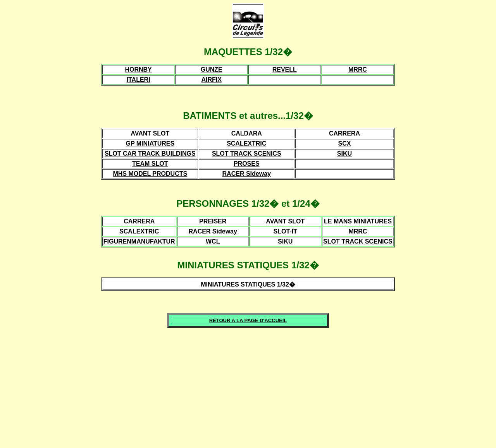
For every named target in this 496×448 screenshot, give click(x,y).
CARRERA (344, 133)
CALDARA (247, 133)
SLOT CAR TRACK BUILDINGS (150, 154)
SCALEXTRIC (246, 143)
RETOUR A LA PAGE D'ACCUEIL (248, 320)
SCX (345, 143)
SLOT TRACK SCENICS (247, 154)
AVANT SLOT (150, 133)
